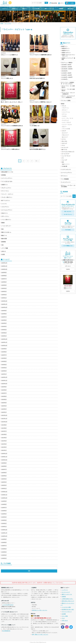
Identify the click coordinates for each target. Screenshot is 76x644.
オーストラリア (65, 154)
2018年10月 (4, 536)
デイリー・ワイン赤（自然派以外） (68, 90)
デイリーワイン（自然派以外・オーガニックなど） (68, 83)
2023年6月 (4, 358)
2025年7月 (4, 279)
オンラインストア (66, 592)
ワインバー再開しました (7, 78)
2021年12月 (4, 415)
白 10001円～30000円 (67, 77)
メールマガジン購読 (66, 607)
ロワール (64, 114)
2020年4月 (4, 479)
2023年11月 (4, 342)
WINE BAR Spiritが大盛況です (37, 78)
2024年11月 (4, 304)
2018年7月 (4, 546)
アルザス (64, 116)
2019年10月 (4, 498)
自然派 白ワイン (66, 51)
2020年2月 (4, 485)
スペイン (64, 139)
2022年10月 (4, 384)
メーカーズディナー (6, 226)
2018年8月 (4, 542)
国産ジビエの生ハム (6, 232)
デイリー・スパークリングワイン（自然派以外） (68, 97)
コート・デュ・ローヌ (68, 118)
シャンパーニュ (66, 112)
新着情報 (4, 242)
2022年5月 (4, 400)
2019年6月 (4, 511)
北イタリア (65, 133)
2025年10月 (4, 269)
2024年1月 (4, 336)
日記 (2, 245)
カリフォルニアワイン (7, 210)
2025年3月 (4, 292)
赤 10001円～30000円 (67, 69)
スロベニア (64, 143)
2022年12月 (4, 377)
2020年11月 (4, 457)
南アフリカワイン (6, 200)
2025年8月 (4, 276)
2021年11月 (4, 419)
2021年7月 (4, 431)
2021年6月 (4, 434)
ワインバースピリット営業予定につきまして (41, 102)
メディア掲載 (5, 248)
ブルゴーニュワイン (6, 188)
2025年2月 (4, 295)
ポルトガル (64, 141)
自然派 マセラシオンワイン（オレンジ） (68, 55)
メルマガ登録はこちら (68, 246)
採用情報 (4, 175)
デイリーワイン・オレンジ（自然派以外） (68, 93)
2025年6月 (4, 282)
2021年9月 (4, 425)
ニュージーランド (66, 156)
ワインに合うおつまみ (7, 181)
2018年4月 (4, 555)
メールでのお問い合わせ (8, 605)
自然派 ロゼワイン (66, 53)
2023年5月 (4, 361)
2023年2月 (4, 371)
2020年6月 (4, 473)
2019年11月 (4, 495)
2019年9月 (4, 501)
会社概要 (64, 614)
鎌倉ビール (4, 235)
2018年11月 (4, 533)
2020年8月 (4, 466)
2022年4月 (4, 403)
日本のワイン (5, 213)
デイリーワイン (5, 191)
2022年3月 (4, 406)
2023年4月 (4, 365)
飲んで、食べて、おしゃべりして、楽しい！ (12, 102)
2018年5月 (4, 552)
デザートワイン (5, 216)
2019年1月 (4, 527)
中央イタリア (65, 135)
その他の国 (64, 166)
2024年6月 (4, 320)
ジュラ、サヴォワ (67, 122)
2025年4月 (4, 288)
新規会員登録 (54, 3)
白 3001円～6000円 (66, 73)
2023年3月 (4, 368)
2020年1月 (4, 489)
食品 (2, 229)
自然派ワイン (15, 9)
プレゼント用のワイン (7, 197)
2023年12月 (4, 339)
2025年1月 (4, 298)
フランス (64, 106)
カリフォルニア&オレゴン (68, 152)
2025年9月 (4, 273)
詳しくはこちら (68, 211)
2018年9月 (4, 539)
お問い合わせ (68, 266)
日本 (63, 162)
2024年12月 (4, 301)
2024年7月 (4, 317)
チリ (63, 158)
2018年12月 (4, 530)
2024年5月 (4, 323)
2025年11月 (4, 266)
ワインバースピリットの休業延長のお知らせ (12, 126)
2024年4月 (4, 326)
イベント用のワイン (6, 220)
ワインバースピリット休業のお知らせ (10, 149)
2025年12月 (4, 263)
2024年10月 (4, 307)
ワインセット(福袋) (66, 101)
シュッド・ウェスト (67, 125)
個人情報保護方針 (6, 631)
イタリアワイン (5, 207)
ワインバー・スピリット (7, 194)
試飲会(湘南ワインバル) (7, 172)
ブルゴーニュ (5, 9)
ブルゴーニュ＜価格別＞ (67, 63)
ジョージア (64, 160)
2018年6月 (4, 549)
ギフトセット (64, 176)
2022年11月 (4, 381)
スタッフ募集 (65, 616)
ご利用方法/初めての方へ (67, 599)
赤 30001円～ (65, 71)
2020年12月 (4, 454)
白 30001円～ (65, 79)
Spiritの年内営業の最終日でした (38, 149)
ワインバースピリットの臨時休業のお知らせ (41, 55)
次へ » (37, 161)
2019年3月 (4, 520)
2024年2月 (4, 333)
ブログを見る (68, 230)
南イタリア (65, 137)
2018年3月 (4, 558)
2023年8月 (4, 352)
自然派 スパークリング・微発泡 (68, 59)
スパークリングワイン (7, 178)
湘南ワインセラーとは (49, 9)
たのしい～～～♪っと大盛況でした (9, 55)
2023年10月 (4, 346)
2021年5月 (4, 438)
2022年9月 (4, 387)
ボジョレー (65, 110)
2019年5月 (4, 514)
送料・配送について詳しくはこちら (40, 634)
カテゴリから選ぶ (36, 9)
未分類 (3, 254)
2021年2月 (4, 447)
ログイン (62, 3)
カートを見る (70, 3)
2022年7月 (4, 393)
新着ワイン (25, 9)
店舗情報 (61, 9)
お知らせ (4, 251)
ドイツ (63, 145)
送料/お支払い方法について (68, 601)
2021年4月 (4, 441)
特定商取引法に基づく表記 (68, 609)
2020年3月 (4, 482)
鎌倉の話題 (4, 239)
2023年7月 (4, 355)
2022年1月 (4, 412)
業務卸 (3, 223)
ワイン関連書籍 (65, 179)
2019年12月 (4, 492)
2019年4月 (4, 517)
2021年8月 (4, 428)
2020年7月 (4, 469)
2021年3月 (4, 444)
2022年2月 (4, 409)
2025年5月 (4, 285)
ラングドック (65, 120)
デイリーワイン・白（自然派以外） (68, 87)
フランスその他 (66, 129)
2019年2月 (4, 523)
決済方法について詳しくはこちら (40, 610)
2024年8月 (4, 314)
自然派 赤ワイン (66, 48)
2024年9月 (4, 311)
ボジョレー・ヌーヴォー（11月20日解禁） (68, 186)
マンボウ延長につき (35, 126)
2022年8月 (4, 390)
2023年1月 (4, 374)
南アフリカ (64, 150)
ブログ (63, 618)
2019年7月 (4, 508)
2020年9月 (4, 463)
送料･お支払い (71, 9)
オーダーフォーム (68, 214)
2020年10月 (4, 460)
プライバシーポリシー (67, 612)
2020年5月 (4, 476)
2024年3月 (4, 330)
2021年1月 (4, 450)
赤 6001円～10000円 (67, 67)
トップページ (65, 590)
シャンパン (4, 204)
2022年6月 (4, 396)
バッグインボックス (66, 170)
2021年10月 (4, 422)
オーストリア (65, 148)
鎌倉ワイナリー (66, 164)
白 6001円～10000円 (67, 75)
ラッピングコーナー (66, 182)
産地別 (63, 104)
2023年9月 (4, 349)
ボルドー (64, 127)
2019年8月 (4, 504)
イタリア (64, 131)
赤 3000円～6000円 (66, 65)
